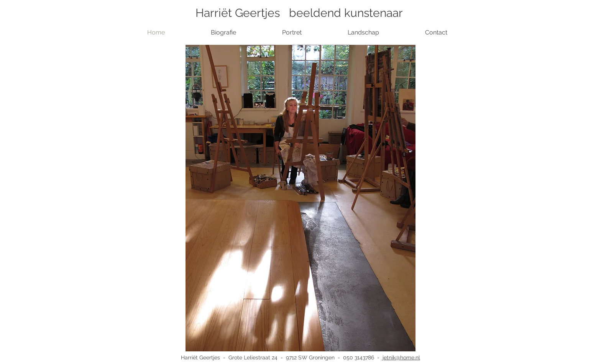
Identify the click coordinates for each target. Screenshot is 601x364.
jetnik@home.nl (401, 357)
